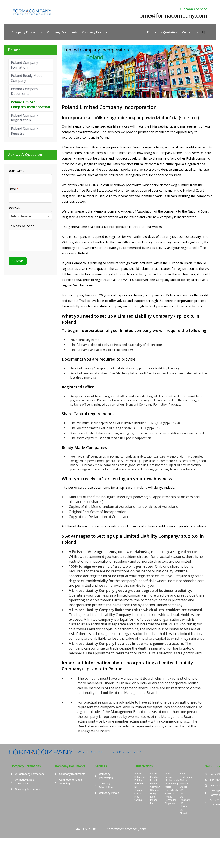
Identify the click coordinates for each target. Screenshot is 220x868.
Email (13, 190)
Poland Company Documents (24, 92)
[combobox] (30, 217)
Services (14, 208)
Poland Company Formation (24, 65)
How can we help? (21, 226)
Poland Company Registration (24, 118)
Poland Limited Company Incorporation (30, 105)
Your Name (16, 171)
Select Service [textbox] (21, 217)
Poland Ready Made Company (27, 79)
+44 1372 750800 (86, 830)
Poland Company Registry (24, 131)
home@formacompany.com (126, 830)
